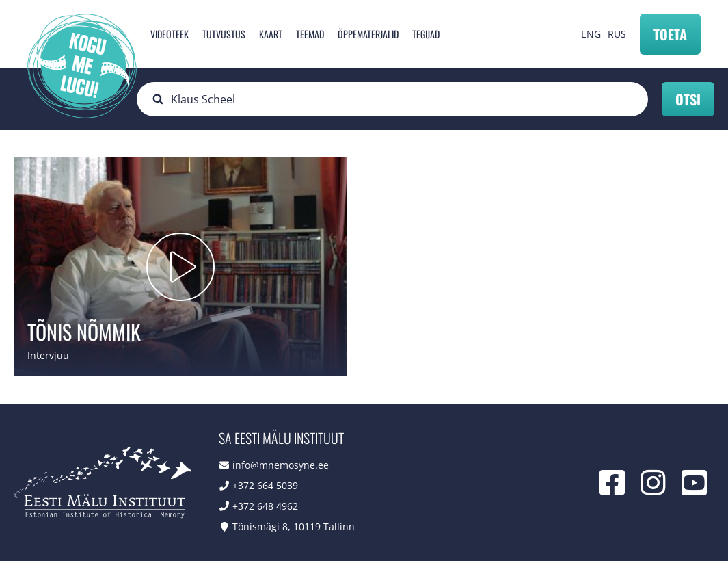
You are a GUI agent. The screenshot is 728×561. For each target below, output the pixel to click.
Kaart (271, 34)
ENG (591, 34)
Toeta (670, 34)
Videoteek (170, 34)
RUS (617, 34)
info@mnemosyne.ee (281, 465)
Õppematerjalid (368, 34)
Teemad (310, 34)
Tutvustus (224, 34)
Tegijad (426, 34)
